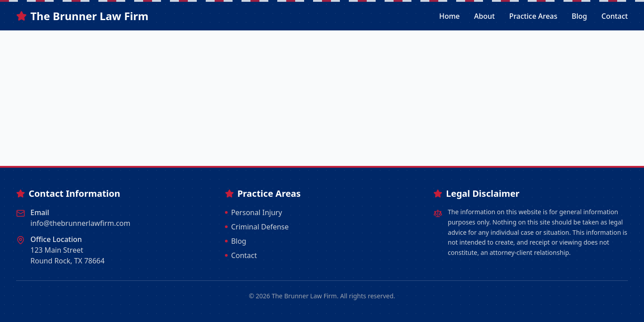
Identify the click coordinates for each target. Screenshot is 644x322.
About (484, 16)
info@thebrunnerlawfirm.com (80, 223)
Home (449, 16)
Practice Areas (533, 16)
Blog (579, 16)
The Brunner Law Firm (82, 16)
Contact (615, 16)
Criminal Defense (257, 227)
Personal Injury (254, 212)
